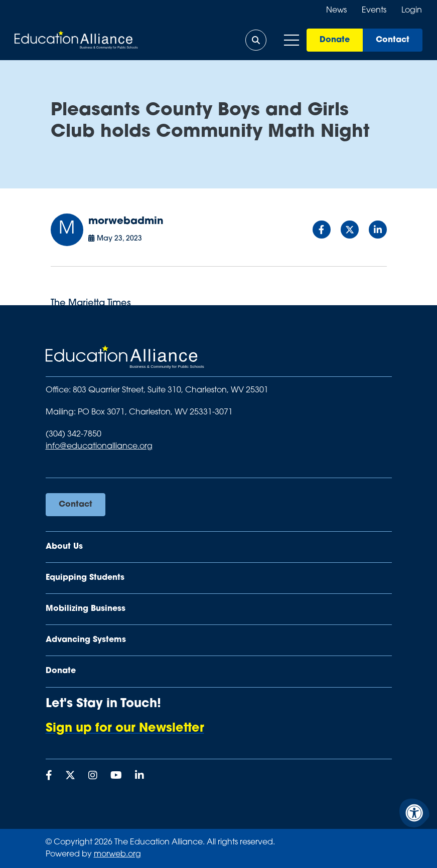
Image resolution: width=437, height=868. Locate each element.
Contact (392, 40)
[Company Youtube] (116, 776)
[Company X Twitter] (70, 776)
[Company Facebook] (49, 776)
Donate (334, 40)
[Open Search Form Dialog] (255, 40)
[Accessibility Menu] (414, 813)
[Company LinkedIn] (139, 776)
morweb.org (117, 854)
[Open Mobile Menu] (291, 40)
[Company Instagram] (93, 776)
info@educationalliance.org (99, 447)
